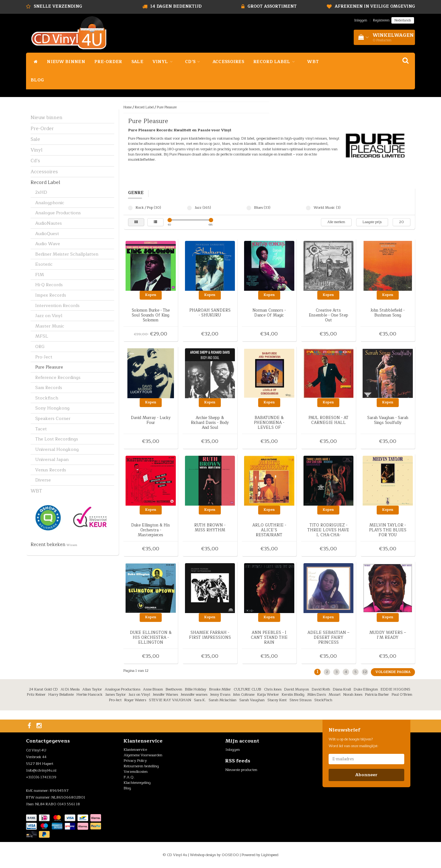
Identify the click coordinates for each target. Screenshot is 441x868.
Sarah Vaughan (252, 700)
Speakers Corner (53, 418)
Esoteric (44, 264)
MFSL (42, 336)
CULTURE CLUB (247, 689)
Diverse (43, 480)
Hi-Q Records (49, 285)
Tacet (41, 429)
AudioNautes (49, 223)
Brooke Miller (220, 689)
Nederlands (403, 20)
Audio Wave (48, 244)
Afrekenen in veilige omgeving (375, 6)
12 (365, 672)
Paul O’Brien (402, 694)
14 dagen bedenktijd (176, 6)
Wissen (72, 545)
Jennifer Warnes (165, 694)
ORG (40, 346)
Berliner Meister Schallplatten (67, 254)
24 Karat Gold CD (43, 689)
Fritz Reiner (36, 694)
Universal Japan (52, 459)
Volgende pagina (393, 672)
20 (401, 222)
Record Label (276, 62)
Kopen (151, 295)
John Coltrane (244, 694)
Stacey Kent (277, 700)
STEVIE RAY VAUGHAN (170, 700)
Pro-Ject (44, 357)
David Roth (321, 689)
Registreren (381, 20)
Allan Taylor (92, 689)
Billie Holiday (196, 689)
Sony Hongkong (52, 408)
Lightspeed (270, 855)
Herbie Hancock (90, 694)
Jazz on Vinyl (49, 316)
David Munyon (297, 689)
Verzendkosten (136, 772)
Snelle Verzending (58, 6)
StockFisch (323, 700)
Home (128, 107)
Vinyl (164, 62)
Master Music (50, 326)
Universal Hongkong (57, 449)
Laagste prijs (372, 222)
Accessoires (228, 62)
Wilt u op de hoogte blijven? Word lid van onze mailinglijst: (353, 743)
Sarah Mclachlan (222, 700)
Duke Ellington (366, 689)
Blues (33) (249, 208)
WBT (313, 62)
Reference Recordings (58, 377)
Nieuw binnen (66, 62)
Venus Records (51, 470)
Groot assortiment (272, 6)
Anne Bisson (153, 689)
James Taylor (116, 694)
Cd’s (194, 62)
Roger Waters (135, 700)
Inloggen (361, 20)
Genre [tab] (136, 193)
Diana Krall (342, 689)
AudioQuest (47, 234)
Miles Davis (317, 694)
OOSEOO (230, 855)
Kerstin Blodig (293, 694)
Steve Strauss (300, 700)
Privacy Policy (135, 761)
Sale (137, 62)
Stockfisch (47, 398)
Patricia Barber (377, 694)
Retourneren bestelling (141, 766)
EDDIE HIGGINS (396, 689)
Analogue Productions (58, 213)
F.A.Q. (129, 777)
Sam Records (49, 387)
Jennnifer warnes (194, 694)
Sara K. (200, 700)
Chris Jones (273, 689)
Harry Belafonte (61, 694)
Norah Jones (353, 694)
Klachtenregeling (137, 783)
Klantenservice (135, 750)
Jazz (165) (189, 208)
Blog (37, 80)
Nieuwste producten (241, 770)
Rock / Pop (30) (130, 208)
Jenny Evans (220, 694)
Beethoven (174, 689)
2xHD (41, 192)
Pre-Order (108, 62)
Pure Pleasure (49, 367)
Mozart (335, 694)
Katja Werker (268, 694)
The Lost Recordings (57, 439)
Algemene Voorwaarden (143, 755)
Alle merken (336, 222)
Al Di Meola (70, 689)
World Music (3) (308, 208)
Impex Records (51, 295)
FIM (40, 275)
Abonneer (366, 775)
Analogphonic (50, 203)
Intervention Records (57, 305)
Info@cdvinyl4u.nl (41, 770)
